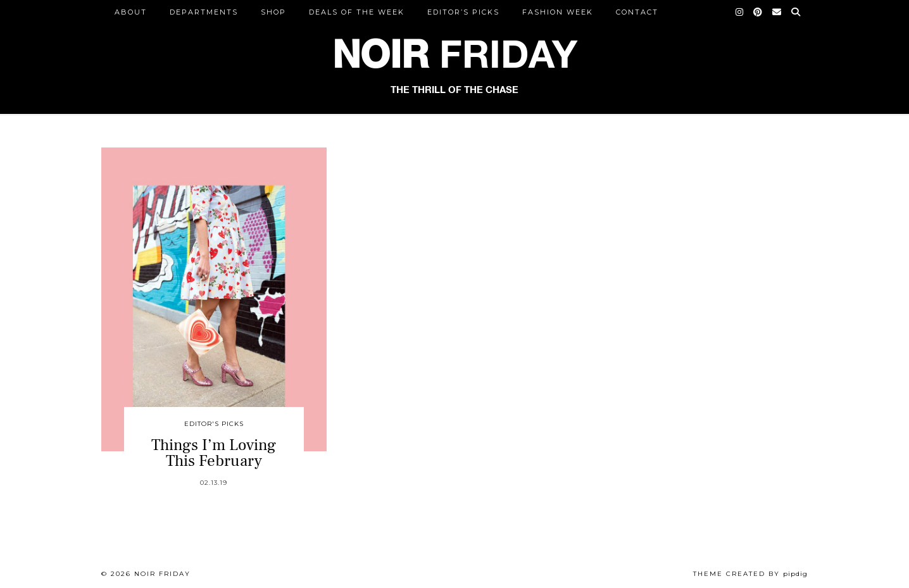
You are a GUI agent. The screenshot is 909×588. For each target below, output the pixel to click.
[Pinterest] (758, 12)
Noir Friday (162, 574)
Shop (273, 12)
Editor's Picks (214, 424)
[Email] (777, 12)
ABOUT (131, 12)
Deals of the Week (357, 12)
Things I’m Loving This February (214, 453)
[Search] (796, 12)
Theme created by (750, 574)
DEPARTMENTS (204, 12)
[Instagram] (740, 12)
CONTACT (637, 12)
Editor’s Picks (463, 12)
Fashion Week (558, 12)
